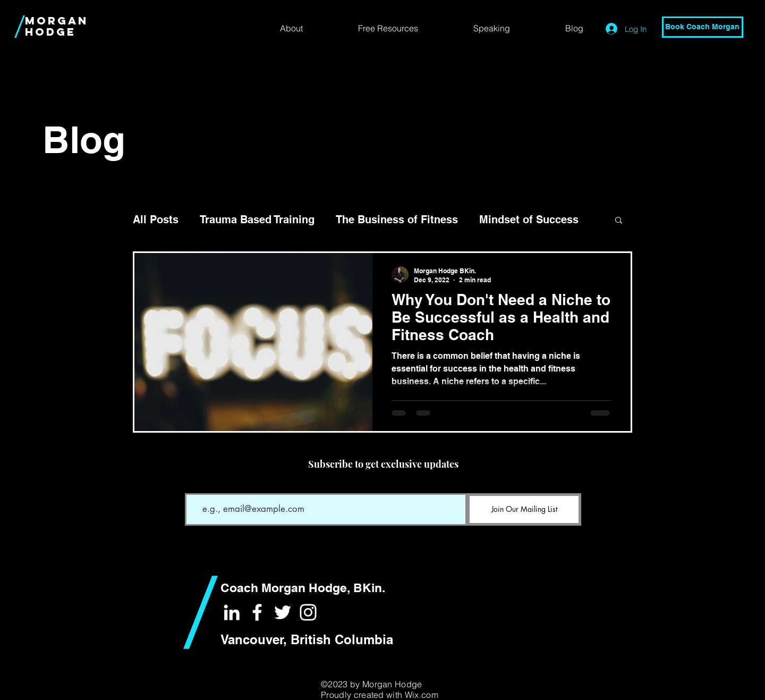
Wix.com (422, 695)
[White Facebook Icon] (257, 612)
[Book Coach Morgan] (703, 27)
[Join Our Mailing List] (524, 509)
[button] (619, 221)
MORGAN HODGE (57, 26)
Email (194, 486)
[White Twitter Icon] (283, 612)
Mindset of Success (529, 220)
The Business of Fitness (397, 220)
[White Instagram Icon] (308, 612)
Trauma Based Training (257, 220)
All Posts (156, 220)
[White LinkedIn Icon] (232, 612)
